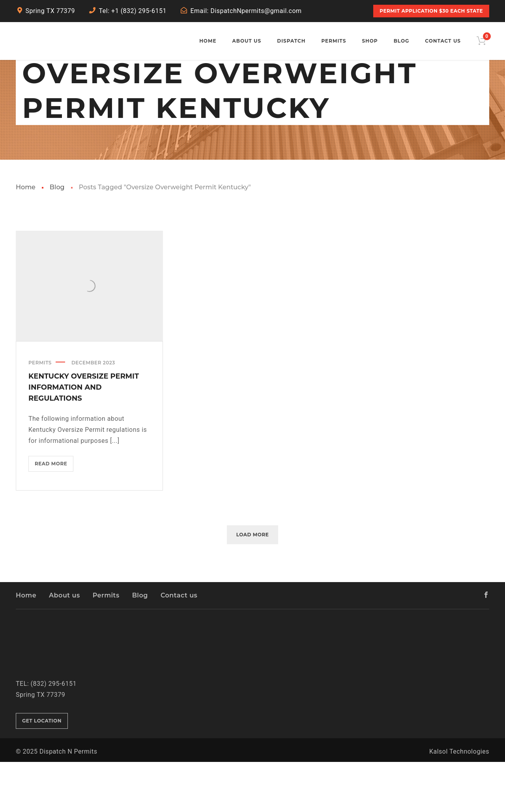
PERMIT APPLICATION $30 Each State (431, 11)
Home (26, 237)
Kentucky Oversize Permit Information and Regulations (84, 437)
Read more (54, 515)
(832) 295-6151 (54, 733)
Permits (40, 412)
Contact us (179, 645)
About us (65, 645)
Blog (57, 237)
